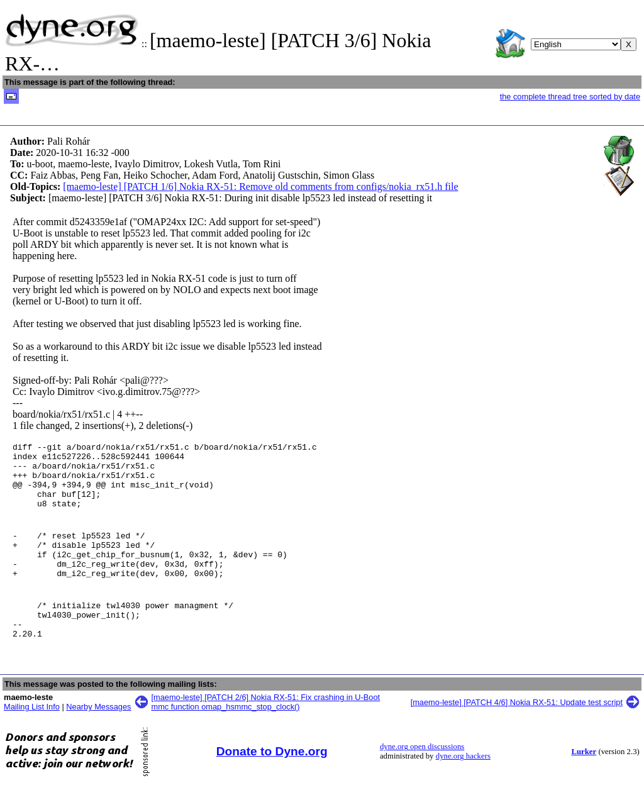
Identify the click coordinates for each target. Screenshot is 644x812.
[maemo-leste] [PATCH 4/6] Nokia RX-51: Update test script (517, 732)
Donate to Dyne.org (272, 781)
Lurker (584, 782)
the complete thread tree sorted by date (570, 97)
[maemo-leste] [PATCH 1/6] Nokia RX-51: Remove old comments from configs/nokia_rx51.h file (260, 186)
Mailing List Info (32, 737)
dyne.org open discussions (422, 777)
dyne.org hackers (463, 786)
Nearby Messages (98, 737)
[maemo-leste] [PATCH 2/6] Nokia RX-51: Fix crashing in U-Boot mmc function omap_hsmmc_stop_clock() (266, 732)
